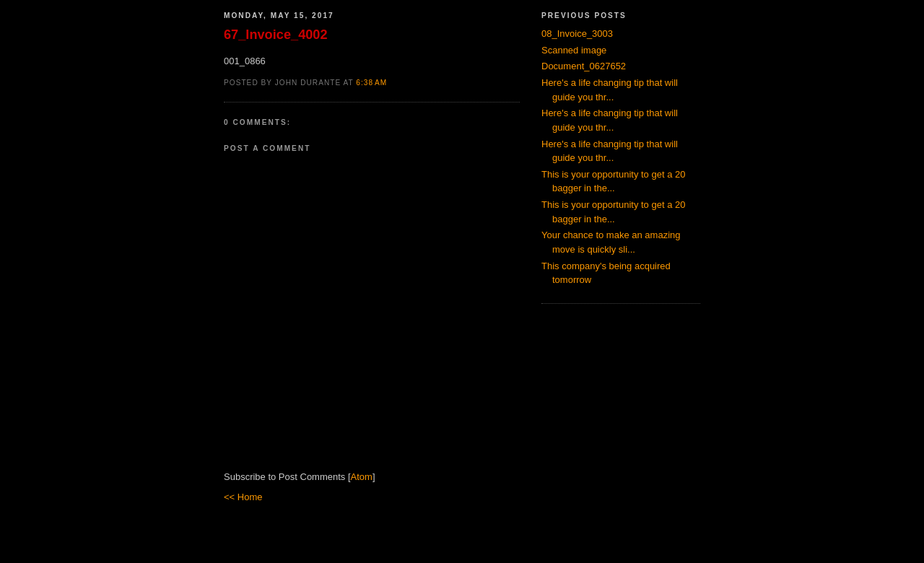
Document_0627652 (584, 66)
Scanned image (574, 50)
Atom (362, 477)
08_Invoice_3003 (577, 34)
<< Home (243, 497)
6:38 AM (371, 83)
